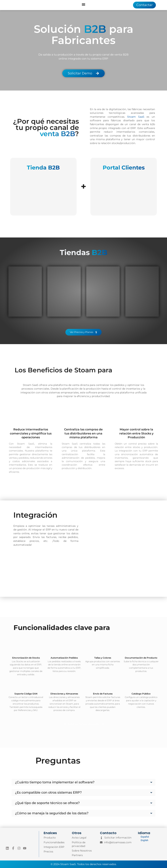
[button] (84, 782)
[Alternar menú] (83, 4)
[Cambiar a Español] (143, 837)
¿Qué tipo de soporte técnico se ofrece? (47, 803)
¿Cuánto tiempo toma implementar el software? (55, 782)
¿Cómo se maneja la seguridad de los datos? (52, 813)
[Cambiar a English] (143, 840)
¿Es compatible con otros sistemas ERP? (48, 792)
